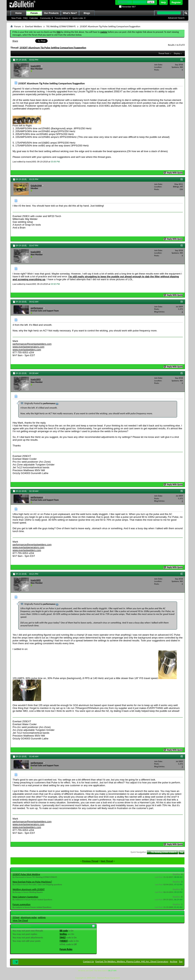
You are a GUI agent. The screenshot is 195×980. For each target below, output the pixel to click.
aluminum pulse (29, 917)
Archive (174, 961)
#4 (182, 301)
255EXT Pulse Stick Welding (26, 874)
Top (181, 852)
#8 (182, 756)
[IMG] (63, 937)
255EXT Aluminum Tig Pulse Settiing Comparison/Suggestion (53, 48)
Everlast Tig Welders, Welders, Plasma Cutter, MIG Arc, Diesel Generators (132, 961)
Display (177, 53)
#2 (182, 179)
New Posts (16, 18)
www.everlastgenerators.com (28, 347)
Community (45, 18)
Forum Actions (62, 18)
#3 (182, 245)
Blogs (87, 13)
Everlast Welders (33, 26)
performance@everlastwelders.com (32, 344)
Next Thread (107, 861)
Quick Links (78, 18)
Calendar (34, 18)
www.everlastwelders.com (27, 350)
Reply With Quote (173, 173)
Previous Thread (90, 861)
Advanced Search (176, 18)
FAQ (26, 18)
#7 (182, 574)
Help (163, 2)
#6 (182, 491)
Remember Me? (127, 7)
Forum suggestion (22, 904)
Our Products (51, 13)
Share (15, 41)
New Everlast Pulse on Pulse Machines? (32, 882)
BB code (64, 931)
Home (18, 13)
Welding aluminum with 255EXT (29, 889)
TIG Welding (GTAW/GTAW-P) (61, 26)
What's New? (70, 13)
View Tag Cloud (20, 920)
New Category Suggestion (25, 897)
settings (42, 917)
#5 (182, 373)
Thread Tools (164, 53)
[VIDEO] (64, 941)
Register (176, 2)
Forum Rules (66, 949)
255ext (16, 917)
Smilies (63, 934)
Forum (34, 13)
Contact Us (88, 961)
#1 (182, 59)
